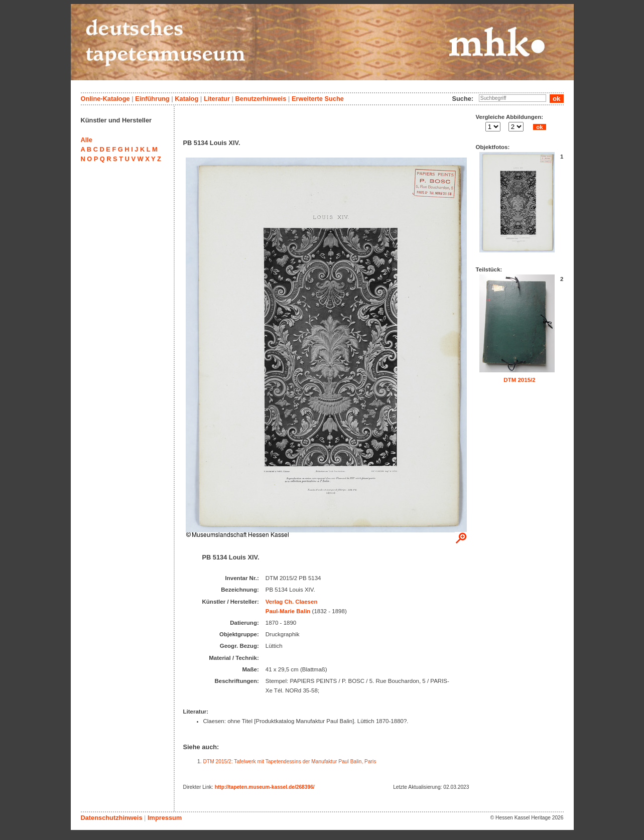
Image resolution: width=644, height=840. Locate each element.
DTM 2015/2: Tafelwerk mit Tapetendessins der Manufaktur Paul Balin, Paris (290, 761)
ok (540, 127)
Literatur (217, 99)
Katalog (186, 99)
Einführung (152, 99)
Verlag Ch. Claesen (292, 602)
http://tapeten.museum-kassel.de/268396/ (265, 787)
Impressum (165, 818)
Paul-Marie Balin (288, 611)
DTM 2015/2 (519, 380)
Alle (87, 140)
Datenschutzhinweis (112, 818)
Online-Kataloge (105, 99)
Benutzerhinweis (261, 99)
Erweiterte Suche (318, 99)
